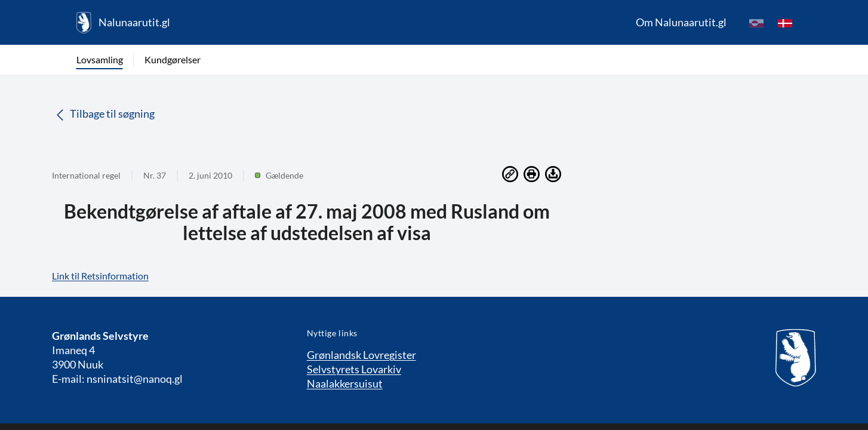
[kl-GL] (756, 23)
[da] (785, 23)
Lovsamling (100, 59)
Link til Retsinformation (100, 276)
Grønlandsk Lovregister (361, 355)
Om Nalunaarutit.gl (681, 22)
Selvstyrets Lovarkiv (354, 369)
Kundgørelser (173, 59)
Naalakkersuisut (345, 383)
